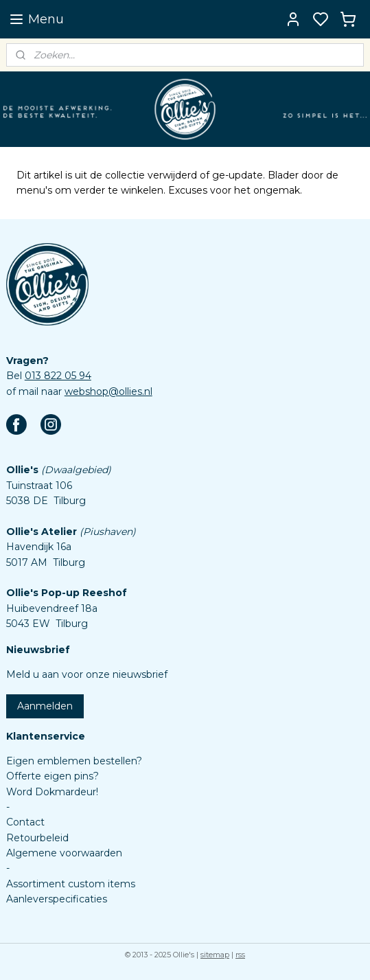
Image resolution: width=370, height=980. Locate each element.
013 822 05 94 (58, 376)
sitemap (215, 955)
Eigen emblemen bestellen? (74, 761)
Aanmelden (45, 706)
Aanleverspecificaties (57, 899)
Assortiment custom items (71, 884)
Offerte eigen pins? (53, 776)
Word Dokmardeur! (52, 792)
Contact (25, 822)
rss (240, 955)
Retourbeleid (37, 838)
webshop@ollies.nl (108, 391)
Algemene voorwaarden (64, 853)
